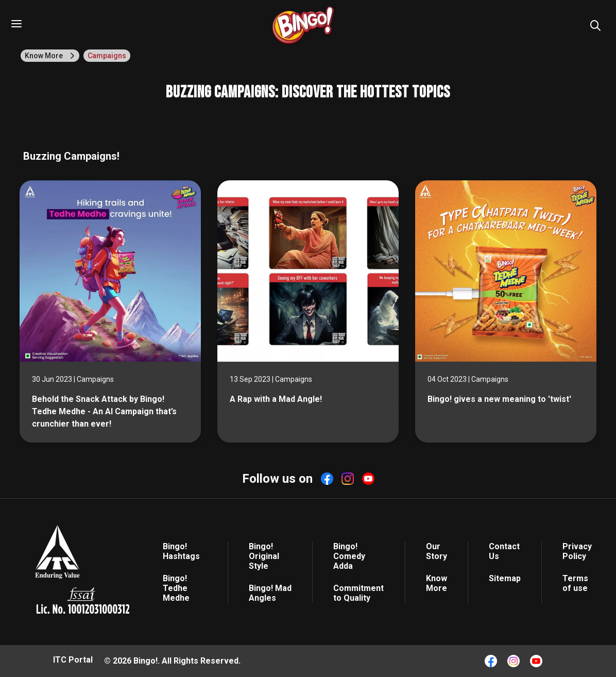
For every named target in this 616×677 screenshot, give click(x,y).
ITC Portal (73, 660)
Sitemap (505, 578)
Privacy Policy (577, 551)
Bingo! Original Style (264, 556)
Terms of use (575, 583)
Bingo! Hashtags (181, 551)
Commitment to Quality (358, 593)
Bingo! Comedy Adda (349, 556)
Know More (437, 583)
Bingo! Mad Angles (270, 593)
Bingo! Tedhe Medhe (176, 588)
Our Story (437, 551)
